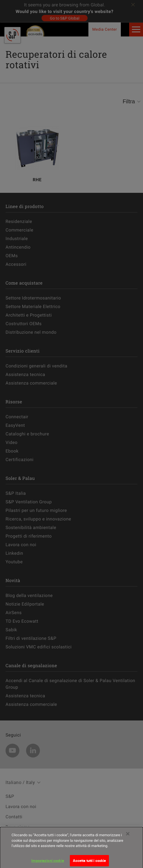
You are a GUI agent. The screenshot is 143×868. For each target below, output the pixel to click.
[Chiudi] (128, 838)
